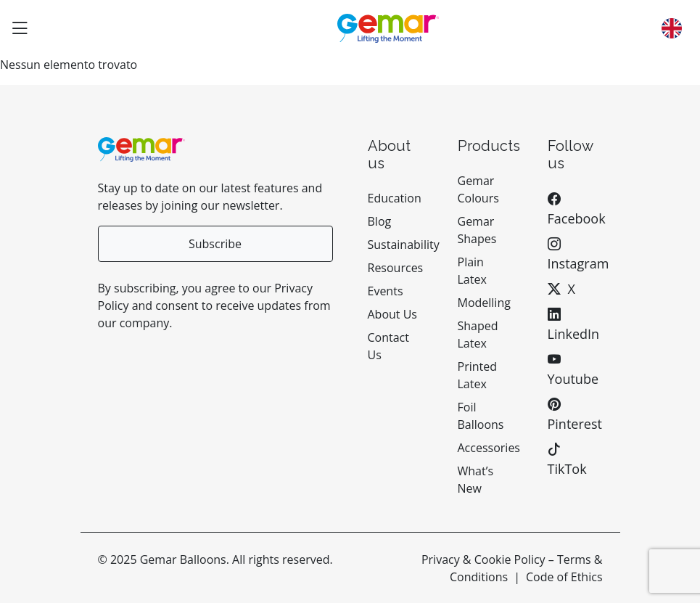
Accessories (489, 448)
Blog (380, 221)
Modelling (484, 303)
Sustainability (404, 245)
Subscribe (215, 244)
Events (386, 291)
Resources (396, 268)
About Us (393, 314)
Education (395, 198)
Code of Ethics (564, 577)
